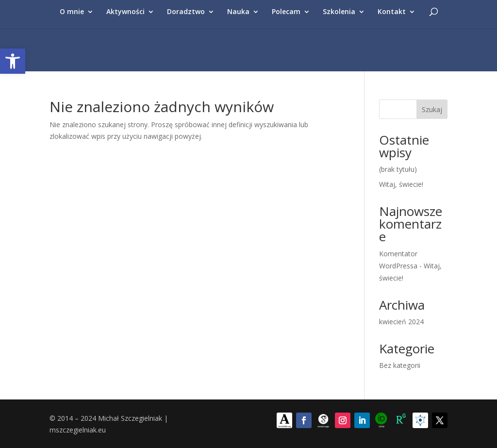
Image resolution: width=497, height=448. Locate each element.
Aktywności (125, 12)
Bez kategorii (400, 365)
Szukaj (432, 109)
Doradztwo (186, 12)
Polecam (286, 12)
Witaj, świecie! (401, 184)
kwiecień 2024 (401, 322)
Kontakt (392, 12)
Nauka (238, 12)
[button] (13, 61)
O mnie (72, 12)
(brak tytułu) (398, 169)
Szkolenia (339, 12)
